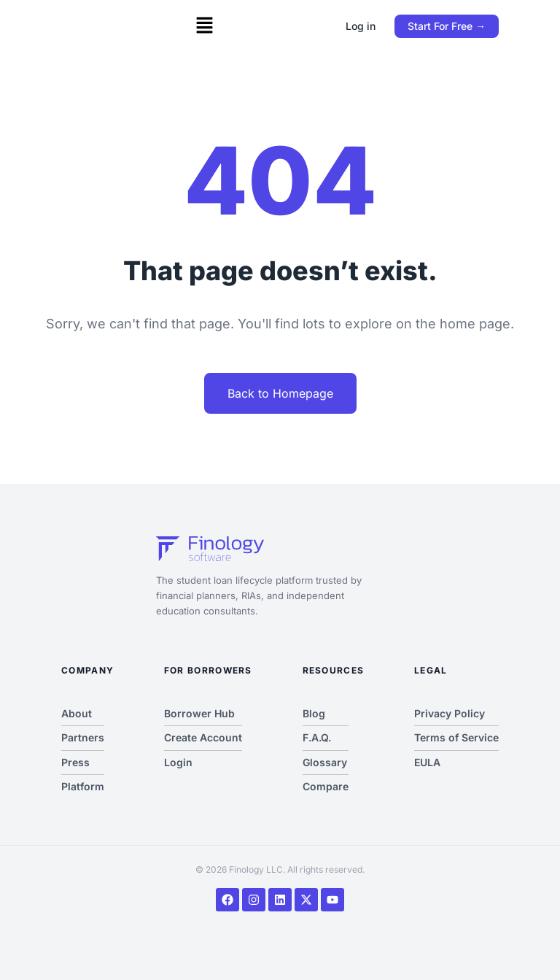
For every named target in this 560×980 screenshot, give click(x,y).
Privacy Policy (450, 713)
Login (178, 762)
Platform (83, 786)
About (77, 713)
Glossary (325, 762)
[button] (205, 26)
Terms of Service (456, 737)
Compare (326, 786)
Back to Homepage (280, 393)
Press (75, 762)
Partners (83, 737)
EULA (427, 762)
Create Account (203, 737)
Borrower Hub (199, 713)
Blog (314, 713)
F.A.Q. (317, 737)
